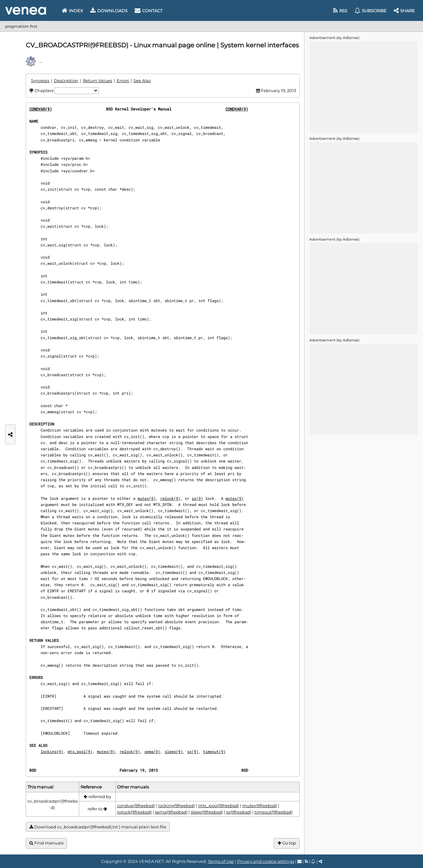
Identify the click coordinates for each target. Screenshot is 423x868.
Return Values (97, 81)
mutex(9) (147, 498)
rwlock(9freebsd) (134, 812)
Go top (287, 843)
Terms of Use (221, 861)
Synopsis (40, 81)
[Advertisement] (363, 87)
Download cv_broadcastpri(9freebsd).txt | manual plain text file (98, 827)
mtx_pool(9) (80, 751)
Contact (149, 11)
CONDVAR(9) (41, 109)
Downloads (109, 11)
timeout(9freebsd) (274, 812)
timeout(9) (214, 751)
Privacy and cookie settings (266, 861)
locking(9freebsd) (177, 806)
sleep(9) (174, 751)
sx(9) (197, 498)
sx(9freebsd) (239, 812)
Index (72, 11)
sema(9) (152, 751)
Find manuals (46, 843)
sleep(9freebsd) (207, 812)
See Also (142, 81)
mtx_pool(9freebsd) (219, 806)
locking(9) (52, 751)
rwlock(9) (170, 498)
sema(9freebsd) (171, 812)
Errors (123, 81)
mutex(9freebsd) (260, 806)
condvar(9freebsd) (136, 806)
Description (66, 81)
